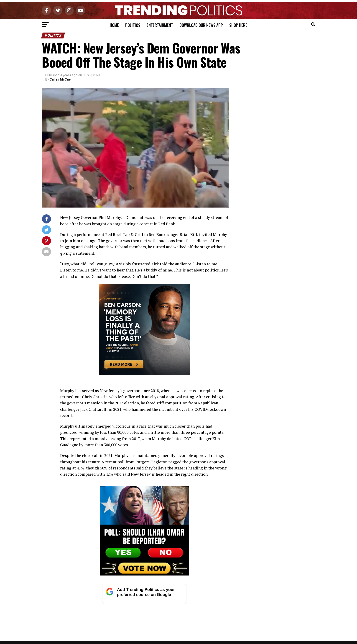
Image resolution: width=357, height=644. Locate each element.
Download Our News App (201, 25)
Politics (133, 25)
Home (114, 25)
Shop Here (238, 25)
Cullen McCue (60, 79)
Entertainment (160, 25)
